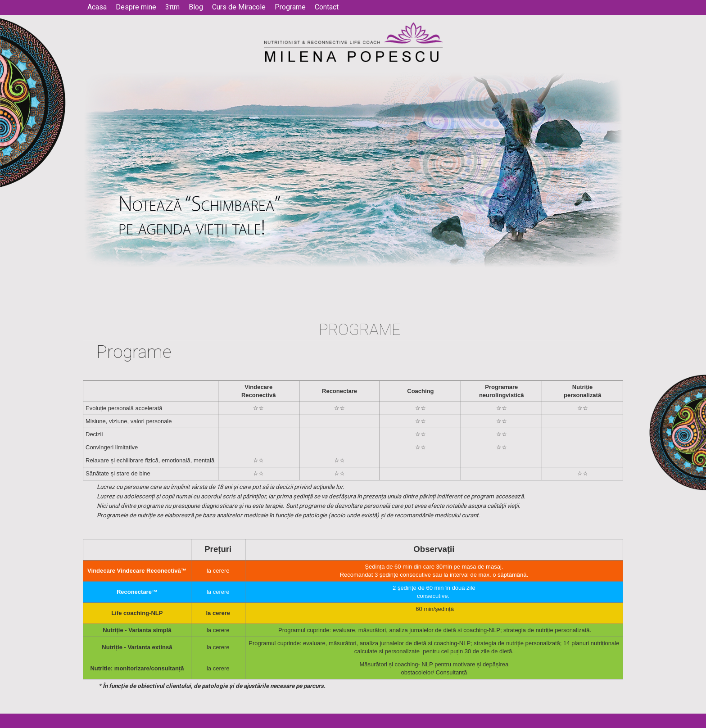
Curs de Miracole (239, 7)
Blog (196, 7)
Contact (327, 7)
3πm (172, 7)
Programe (290, 7)
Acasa (97, 7)
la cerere (218, 630)
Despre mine (136, 7)
